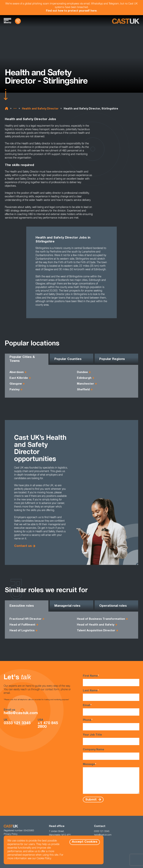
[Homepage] (126, 21)
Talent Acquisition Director (96, 631)
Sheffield (83, 390)
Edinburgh (84, 378)
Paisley (15, 390)
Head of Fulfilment (22, 625)
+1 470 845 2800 (48, 725)
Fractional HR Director (26, 619)
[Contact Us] (18, 21)
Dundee (82, 372)
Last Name (111, 695)
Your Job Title (111, 739)
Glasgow (16, 384)
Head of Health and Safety (96, 625)
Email (111, 710)
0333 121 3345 (17, 723)
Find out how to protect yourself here (71, 11)
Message (111, 778)
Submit (91, 800)
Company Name (111, 754)
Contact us (23, 546)
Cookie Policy (44, 859)
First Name (111, 680)
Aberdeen (17, 372)
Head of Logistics (22, 631)
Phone (111, 724)
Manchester (85, 384)
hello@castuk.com (21, 713)
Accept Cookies (85, 842)
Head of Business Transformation (101, 619)
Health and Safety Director (40, 109)
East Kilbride (19, 378)
